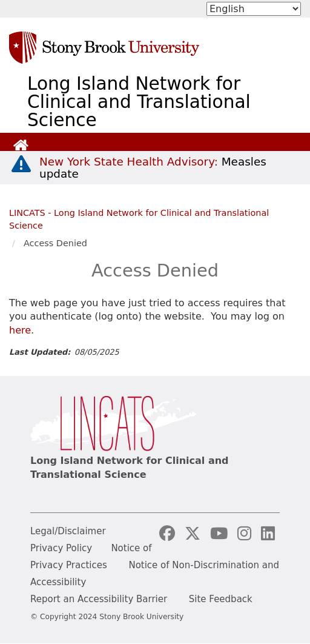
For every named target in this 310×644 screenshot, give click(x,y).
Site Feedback (221, 599)
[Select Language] (254, 9)
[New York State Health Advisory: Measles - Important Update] (21, 164)
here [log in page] (20, 330)
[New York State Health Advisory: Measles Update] (153, 168)
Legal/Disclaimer (68, 531)
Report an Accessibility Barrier (99, 599)
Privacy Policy (61, 548)
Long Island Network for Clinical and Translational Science (139, 102)
